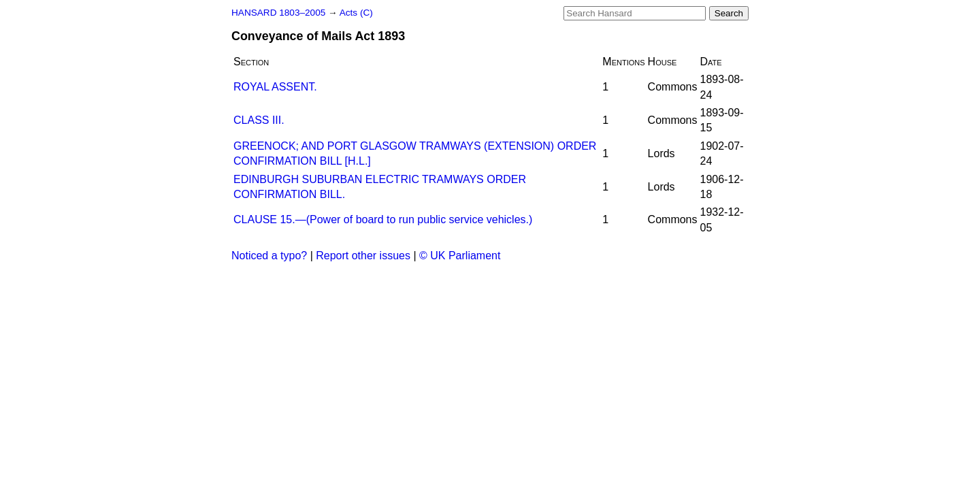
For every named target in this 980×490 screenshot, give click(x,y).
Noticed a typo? (269, 256)
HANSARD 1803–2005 (278, 13)
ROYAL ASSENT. (275, 87)
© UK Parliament (460, 256)
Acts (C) (356, 13)
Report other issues (363, 256)
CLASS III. (259, 120)
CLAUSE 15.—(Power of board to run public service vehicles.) (383, 219)
